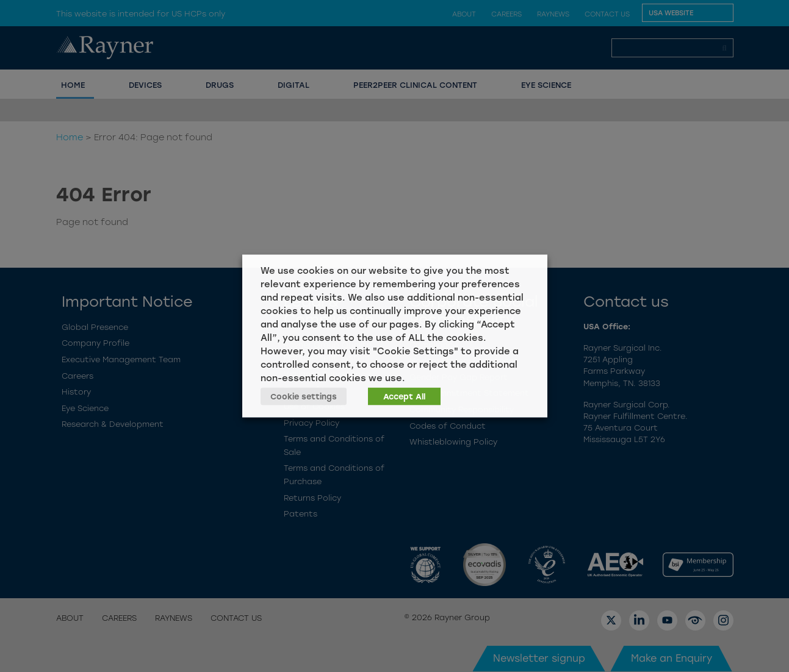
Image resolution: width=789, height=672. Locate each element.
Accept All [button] (404, 397)
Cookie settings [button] (304, 397)
